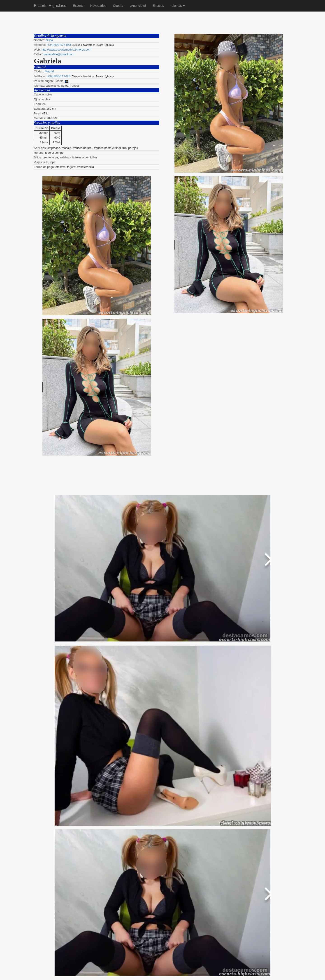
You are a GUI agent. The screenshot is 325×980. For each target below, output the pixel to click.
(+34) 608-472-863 (59, 45)
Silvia (49, 40)
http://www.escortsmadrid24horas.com (66, 50)
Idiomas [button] (178, 6)
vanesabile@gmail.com (59, 54)
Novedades (98, 6)
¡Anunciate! (138, 6)
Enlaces (158, 6)
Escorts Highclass (50, 6)
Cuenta (118, 6)
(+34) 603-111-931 (59, 76)
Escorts (78, 6)
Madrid (49, 71)
